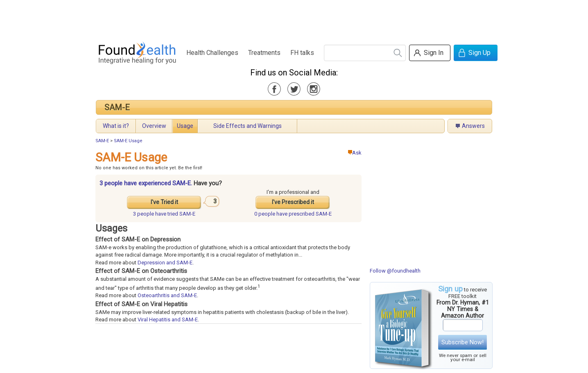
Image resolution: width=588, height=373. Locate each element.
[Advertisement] (294, 18)
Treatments (264, 53)
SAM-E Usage (128, 141)
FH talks (302, 53)
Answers (473, 126)
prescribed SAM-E (293, 214)
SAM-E (117, 107)
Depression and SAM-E (165, 263)
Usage (185, 126)
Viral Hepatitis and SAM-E (168, 320)
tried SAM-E (164, 214)
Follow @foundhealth (395, 271)
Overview (154, 126)
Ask (355, 153)
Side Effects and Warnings (248, 126)
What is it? (116, 126)
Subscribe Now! (462, 342)
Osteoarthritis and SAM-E (167, 295)
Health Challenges (212, 53)
